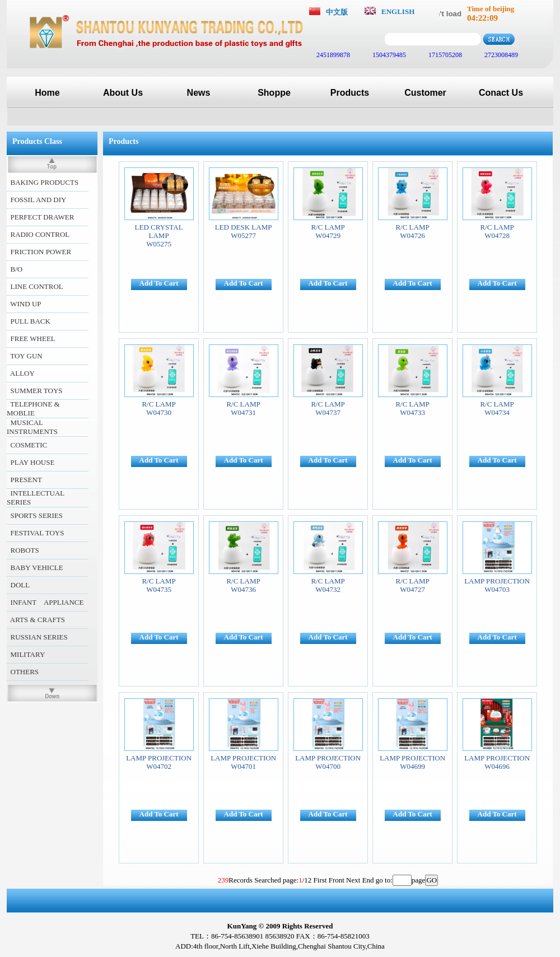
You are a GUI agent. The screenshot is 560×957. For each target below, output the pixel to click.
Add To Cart (159, 283)
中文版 (337, 12)
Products (350, 93)
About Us (123, 93)
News (199, 93)
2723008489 (500, 55)
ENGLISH (398, 11)
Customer (425, 93)
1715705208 (444, 55)
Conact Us (501, 93)
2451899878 (332, 55)
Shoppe (274, 93)
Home (47, 93)
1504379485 (388, 55)
